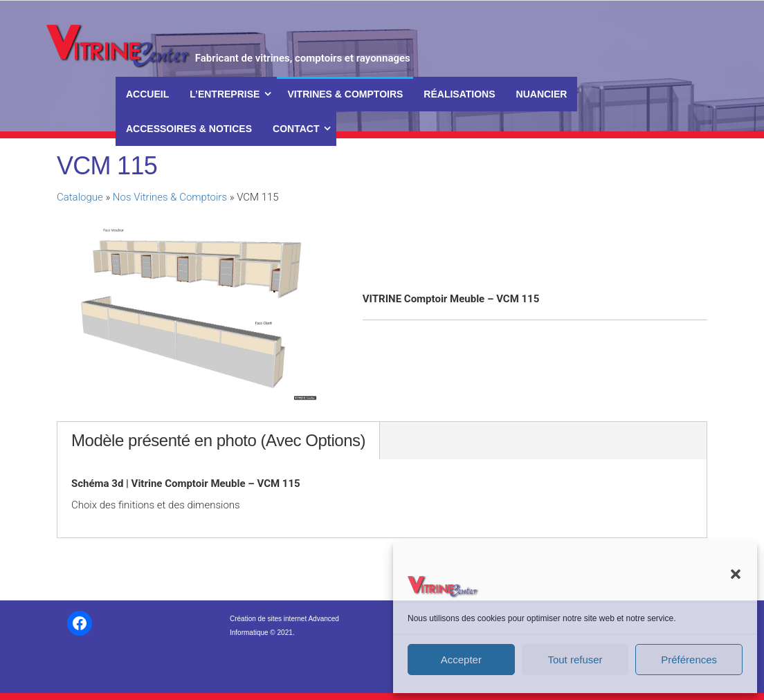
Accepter (461, 660)
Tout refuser (575, 660)
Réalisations (459, 94)
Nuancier (542, 94)
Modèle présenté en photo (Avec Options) (218, 440)
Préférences (689, 660)
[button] (736, 574)
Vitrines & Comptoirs (345, 94)
